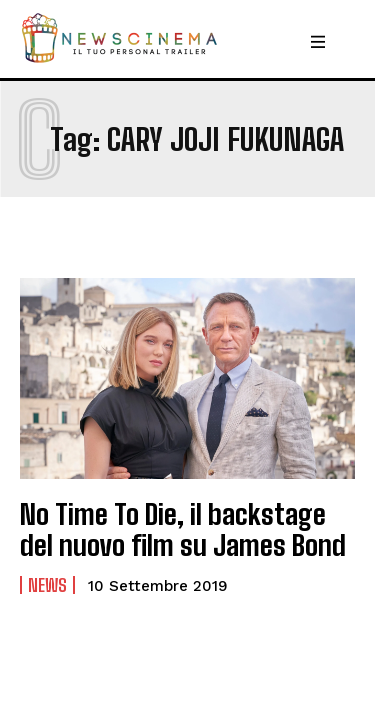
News (47, 585)
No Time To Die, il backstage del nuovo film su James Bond (183, 529)
